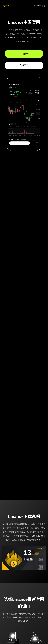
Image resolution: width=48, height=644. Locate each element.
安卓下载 (24, 65)
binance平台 (40, 6)
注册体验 (24, 54)
